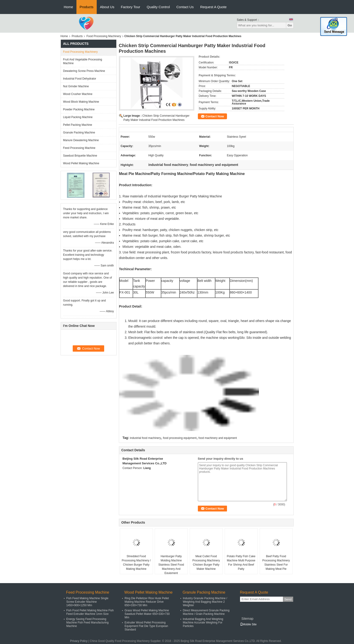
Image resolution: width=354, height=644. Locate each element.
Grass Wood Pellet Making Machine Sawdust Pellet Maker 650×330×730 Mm (147, 614)
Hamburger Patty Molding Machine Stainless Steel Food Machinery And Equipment (171, 565)
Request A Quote (213, 7)
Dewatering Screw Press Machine (84, 71)
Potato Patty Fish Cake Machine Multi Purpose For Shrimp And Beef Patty (241, 563)
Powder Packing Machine (79, 109)
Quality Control (158, 7)
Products (87, 7)
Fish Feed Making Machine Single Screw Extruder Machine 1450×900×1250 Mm (88, 602)
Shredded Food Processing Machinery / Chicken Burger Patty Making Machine (136, 563)
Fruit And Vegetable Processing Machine (83, 61)
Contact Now (215, 116)
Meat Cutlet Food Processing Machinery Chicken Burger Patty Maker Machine (206, 563)
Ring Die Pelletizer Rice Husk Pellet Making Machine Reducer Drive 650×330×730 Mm (147, 602)
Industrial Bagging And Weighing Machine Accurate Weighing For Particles (203, 623)
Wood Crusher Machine (78, 94)
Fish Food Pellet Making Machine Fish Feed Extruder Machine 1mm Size (90, 612)
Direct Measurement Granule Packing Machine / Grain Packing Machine (206, 612)
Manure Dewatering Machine (81, 140)
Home (69, 7)
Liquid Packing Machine (78, 117)
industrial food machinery (145, 438)
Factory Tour (130, 7)
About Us (107, 7)
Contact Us (185, 7)
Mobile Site (248, 624)
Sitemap (247, 619)
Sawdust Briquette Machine (80, 156)
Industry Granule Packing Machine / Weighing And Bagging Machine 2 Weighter (205, 602)
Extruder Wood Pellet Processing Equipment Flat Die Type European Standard (146, 626)
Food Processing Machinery (104, 36)
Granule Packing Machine (79, 133)
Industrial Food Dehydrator (80, 79)
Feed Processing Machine (79, 148)
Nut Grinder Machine (76, 86)
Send (288, 599)
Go (290, 25)
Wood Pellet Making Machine (81, 163)
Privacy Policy (79, 641)
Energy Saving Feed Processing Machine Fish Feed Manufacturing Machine (88, 623)
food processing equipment (180, 438)
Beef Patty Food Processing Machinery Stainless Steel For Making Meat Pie (276, 563)
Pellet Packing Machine (78, 125)
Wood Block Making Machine (81, 102)
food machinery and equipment (218, 438)
